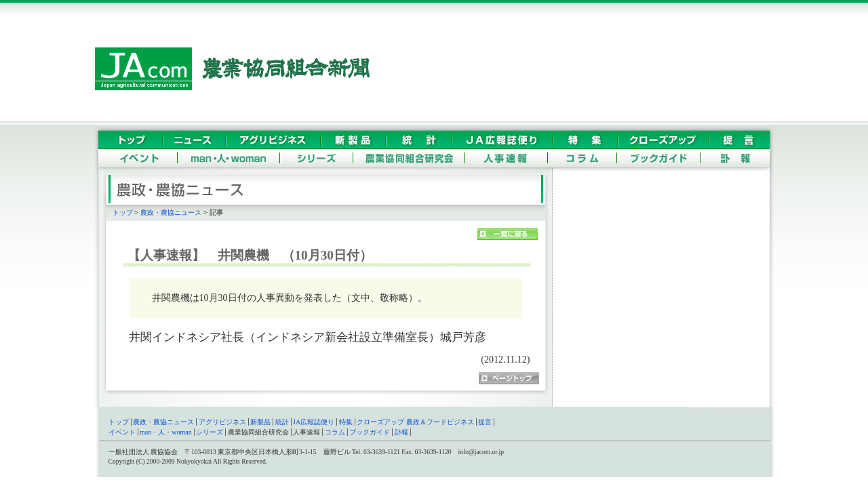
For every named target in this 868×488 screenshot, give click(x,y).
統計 (282, 422)
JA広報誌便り (314, 422)
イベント (122, 432)
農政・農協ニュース (171, 212)
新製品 (260, 422)
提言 (485, 422)
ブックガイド (370, 432)
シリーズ (210, 432)
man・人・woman (166, 432)
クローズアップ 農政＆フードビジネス (415, 422)
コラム (335, 432)
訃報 (401, 432)
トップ (123, 212)
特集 (346, 422)
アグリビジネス (222, 422)
